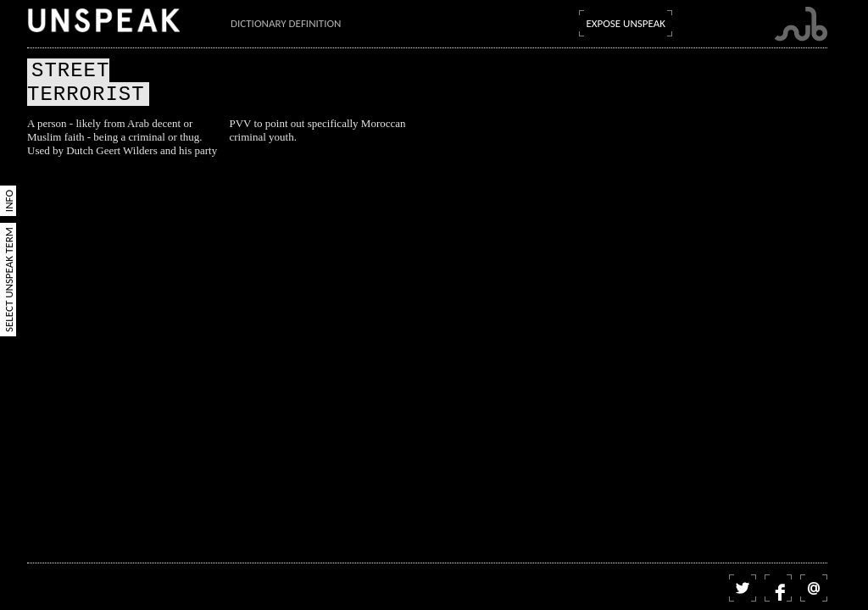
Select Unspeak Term (9, 280)
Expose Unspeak (626, 23)
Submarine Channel (801, 24)
